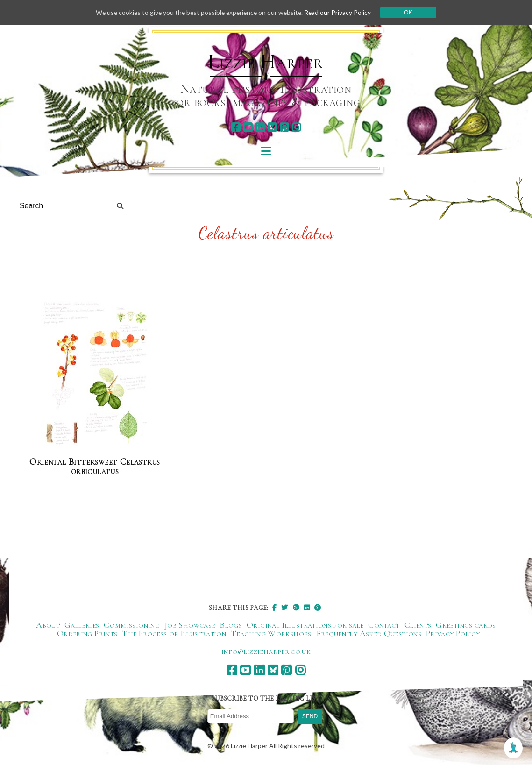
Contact (384, 625)
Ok (411, 13)
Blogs (231, 625)
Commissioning (132, 625)
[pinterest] (284, 127)
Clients (418, 625)
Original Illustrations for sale (305, 625)
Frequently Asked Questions (369, 633)
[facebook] (236, 127)
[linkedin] (260, 127)
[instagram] (296, 127)
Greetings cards (466, 625)
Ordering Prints (87, 633)
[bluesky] (272, 127)
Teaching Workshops (271, 633)
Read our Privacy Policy (340, 12)
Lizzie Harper (266, 62)
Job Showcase (190, 625)
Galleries (82, 625)
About (48, 625)
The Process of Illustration (174, 633)
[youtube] (248, 127)
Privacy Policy (453, 633)
